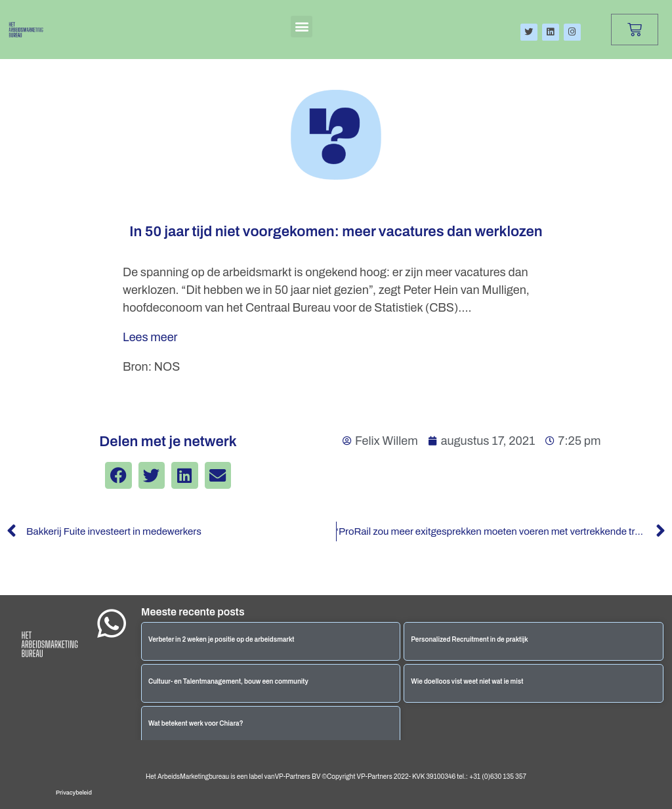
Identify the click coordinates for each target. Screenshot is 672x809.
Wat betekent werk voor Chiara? (196, 723)
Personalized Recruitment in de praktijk (469, 639)
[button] (302, 27)
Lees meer (150, 337)
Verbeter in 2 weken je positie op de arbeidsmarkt (221, 639)
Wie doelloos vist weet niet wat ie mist (467, 681)
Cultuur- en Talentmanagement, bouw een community (228, 681)
